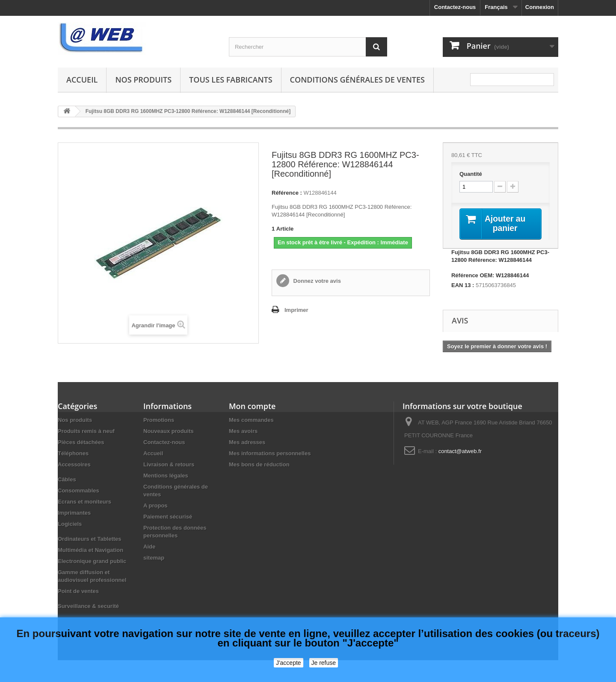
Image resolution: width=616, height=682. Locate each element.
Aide (149, 547)
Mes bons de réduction (259, 465)
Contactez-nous (455, 7)
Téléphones (73, 454)
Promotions (159, 420)
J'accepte (289, 663)
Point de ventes (78, 592)
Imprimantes (74, 513)
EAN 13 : (463, 286)
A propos (155, 506)
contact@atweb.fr (460, 452)
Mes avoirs (243, 431)
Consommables (78, 491)
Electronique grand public (92, 562)
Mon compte (252, 406)
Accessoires (74, 465)
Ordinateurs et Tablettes (90, 539)
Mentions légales (166, 476)
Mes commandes (251, 420)
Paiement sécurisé (168, 517)
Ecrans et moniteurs (84, 502)
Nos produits (143, 80)
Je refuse (324, 663)
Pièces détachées (81, 443)
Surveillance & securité (88, 606)
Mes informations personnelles (270, 454)
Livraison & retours (169, 465)
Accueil (82, 80)
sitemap (154, 558)
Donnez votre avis (316, 281)
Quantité (471, 174)
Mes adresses (247, 443)
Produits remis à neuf (86, 431)
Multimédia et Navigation (90, 550)
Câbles (67, 480)
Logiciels (70, 524)
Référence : (287, 193)
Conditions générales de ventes (357, 80)
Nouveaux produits (169, 431)
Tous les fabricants (231, 80)
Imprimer (296, 310)
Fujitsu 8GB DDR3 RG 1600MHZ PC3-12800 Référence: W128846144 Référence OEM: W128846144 (500, 264)
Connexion (540, 7)
